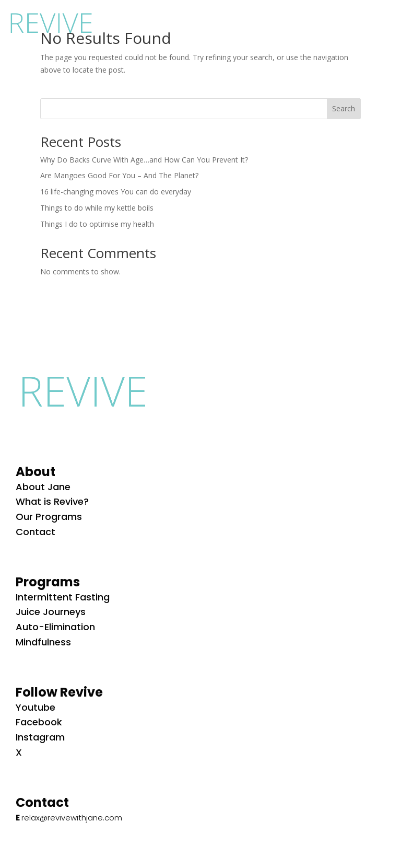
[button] (381, 21)
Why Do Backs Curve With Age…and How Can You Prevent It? (144, 160)
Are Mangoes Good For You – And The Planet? (119, 175)
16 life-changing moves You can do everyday (116, 192)
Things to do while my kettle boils (97, 208)
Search (344, 108)
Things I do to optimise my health (97, 224)
